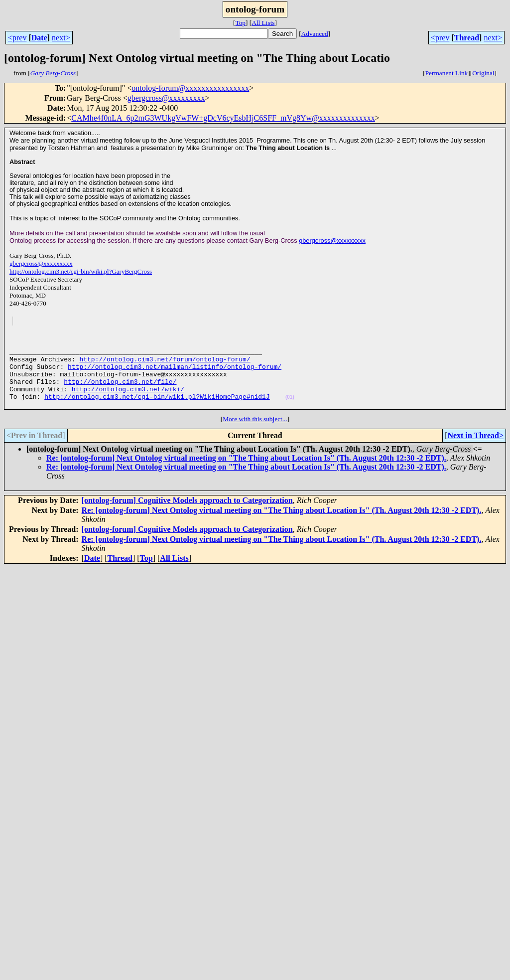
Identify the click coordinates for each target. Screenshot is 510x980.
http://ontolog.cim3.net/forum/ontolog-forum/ (165, 363)
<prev (17, 38)
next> (61, 38)
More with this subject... (255, 432)
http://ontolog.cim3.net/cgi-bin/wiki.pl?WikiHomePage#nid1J (157, 408)
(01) (290, 409)
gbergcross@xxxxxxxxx (166, 98)
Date (39, 38)
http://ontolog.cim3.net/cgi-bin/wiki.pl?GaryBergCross (81, 271)
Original (483, 73)
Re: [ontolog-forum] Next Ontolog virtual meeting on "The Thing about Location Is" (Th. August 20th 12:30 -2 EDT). (246, 471)
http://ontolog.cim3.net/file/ (120, 390)
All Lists (263, 23)
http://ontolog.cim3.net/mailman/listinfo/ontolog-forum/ (175, 372)
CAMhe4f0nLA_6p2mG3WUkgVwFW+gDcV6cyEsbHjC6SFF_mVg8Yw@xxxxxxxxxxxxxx (223, 118)
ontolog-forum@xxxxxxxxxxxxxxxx (190, 88)
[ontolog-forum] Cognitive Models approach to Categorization (187, 514)
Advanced (315, 34)
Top (240, 23)
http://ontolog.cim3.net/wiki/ (128, 399)
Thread (467, 38)
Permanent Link (447, 73)
